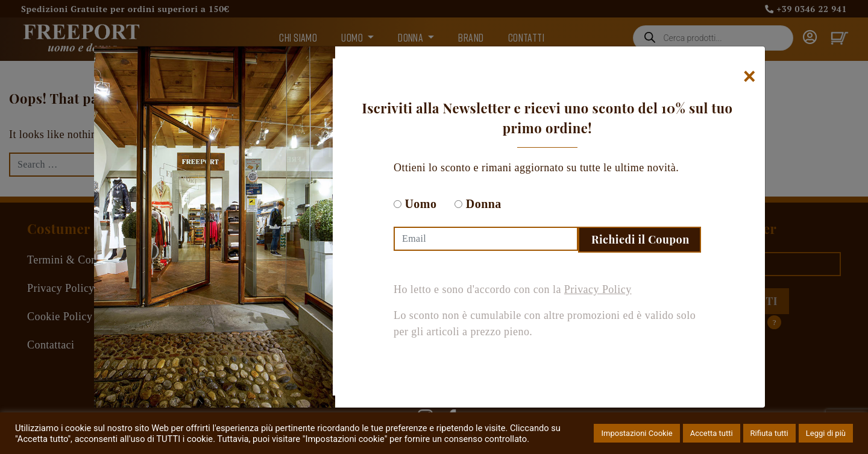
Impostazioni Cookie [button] (637, 433)
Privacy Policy (598, 289)
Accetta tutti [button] (712, 433)
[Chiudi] (750, 77)
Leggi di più (826, 433)
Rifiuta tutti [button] (769, 433)
